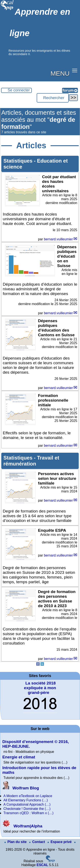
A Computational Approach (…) (27, 804)
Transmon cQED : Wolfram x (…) (28, 813)
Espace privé (60, 842)
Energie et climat (19, 757)
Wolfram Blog (21, 788)
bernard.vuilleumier (58, 239)
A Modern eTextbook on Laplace (28, 796)
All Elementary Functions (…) (26, 800)
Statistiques (19, 161)
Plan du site (16, 842)
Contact (38, 842)
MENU (60, 73)
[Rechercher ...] (53, 98)
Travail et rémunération (31, 461)
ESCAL (42, 865)
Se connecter (19, 90)
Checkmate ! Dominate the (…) (27, 809)
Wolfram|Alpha (22, 826)
